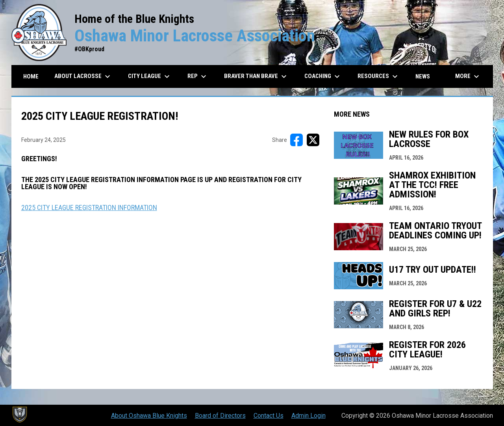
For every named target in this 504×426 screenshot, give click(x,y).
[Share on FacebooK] (296, 140)
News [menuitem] (423, 76)
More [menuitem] (468, 76)
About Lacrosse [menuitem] (83, 76)
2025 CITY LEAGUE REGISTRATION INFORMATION (89, 207)
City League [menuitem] (150, 76)
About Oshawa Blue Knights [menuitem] (149, 416)
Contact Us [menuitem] (269, 416)
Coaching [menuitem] (323, 76)
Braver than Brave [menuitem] (256, 76)
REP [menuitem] (198, 76)
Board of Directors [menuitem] (220, 416)
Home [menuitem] (31, 76)
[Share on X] (313, 140)
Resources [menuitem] (379, 76)
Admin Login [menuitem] (309, 416)
